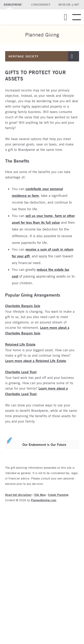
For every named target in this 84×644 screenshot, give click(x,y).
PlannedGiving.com (44, 500)
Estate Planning (58, 495)
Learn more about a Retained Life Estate (36, 361)
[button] (66, 22)
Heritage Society (23, 56)
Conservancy (41, 4)
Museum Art (69, 4)
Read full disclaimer (18, 495)
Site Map (40, 495)
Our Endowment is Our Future (44, 445)
